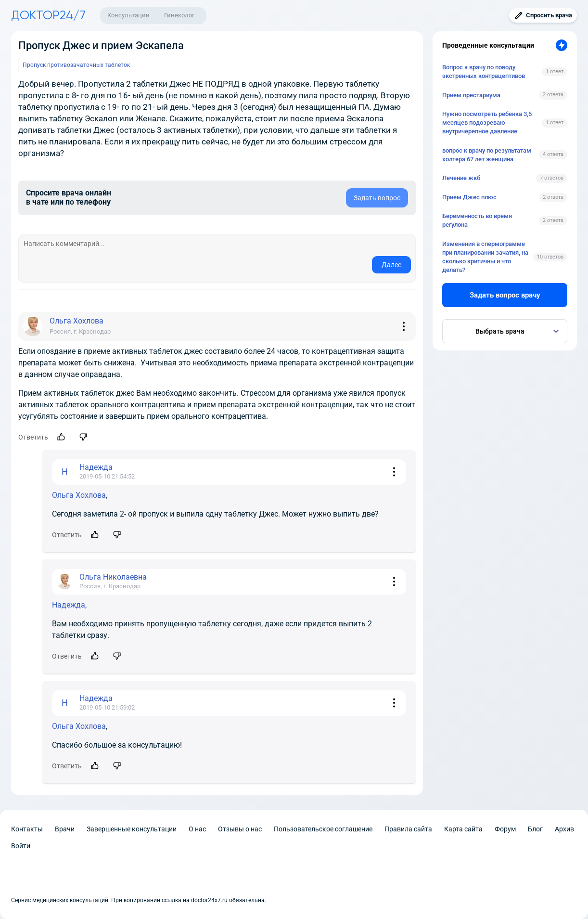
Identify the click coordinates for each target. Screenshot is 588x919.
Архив (564, 829)
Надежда (69, 605)
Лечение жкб (461, 178)
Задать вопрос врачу (505, 295)
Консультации (128, 15)
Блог (535, 829)
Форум (505, 829)
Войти (21, 846)
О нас (197, 829)
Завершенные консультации (132, 829)
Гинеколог (179, 15)
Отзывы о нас (240, 829)
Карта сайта (463, 829)
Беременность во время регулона (477, 220)
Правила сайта (408, 829)
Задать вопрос (377, 198)
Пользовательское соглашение (323, 829)
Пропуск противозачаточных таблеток (76, 65)
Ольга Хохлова (79, 495)
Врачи (65, 829)
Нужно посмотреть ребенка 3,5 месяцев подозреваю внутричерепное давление (487, 123)
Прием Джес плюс (469, 197)
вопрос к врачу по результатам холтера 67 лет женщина (487, 155)
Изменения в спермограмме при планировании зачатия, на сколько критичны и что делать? (485, 257)
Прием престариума (471, 95)
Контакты (27, 829)
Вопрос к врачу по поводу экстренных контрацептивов (484, 71)
